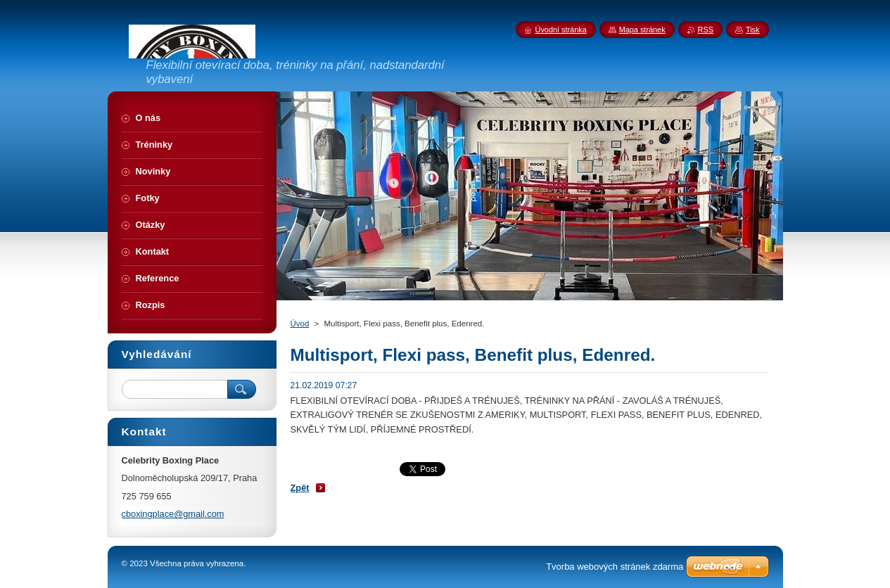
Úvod (300, 324)
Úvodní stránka (561, 30)
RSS (706, 30)
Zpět (300, 488)
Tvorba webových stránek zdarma (615, 567)
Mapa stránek (642, 30)
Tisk (753, 30)
